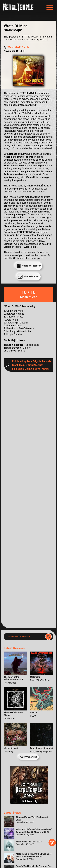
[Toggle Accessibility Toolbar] (52, 843)
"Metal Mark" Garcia (18, 47)
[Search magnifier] (48, 637)
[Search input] (25, 637)
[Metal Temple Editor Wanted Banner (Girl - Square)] (29, 803)
